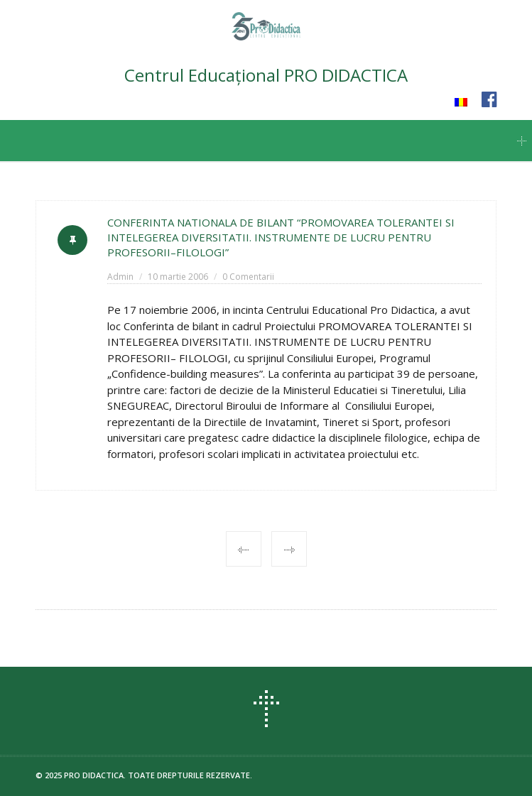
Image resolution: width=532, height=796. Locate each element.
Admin (120, 277)
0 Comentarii (248, 277)
